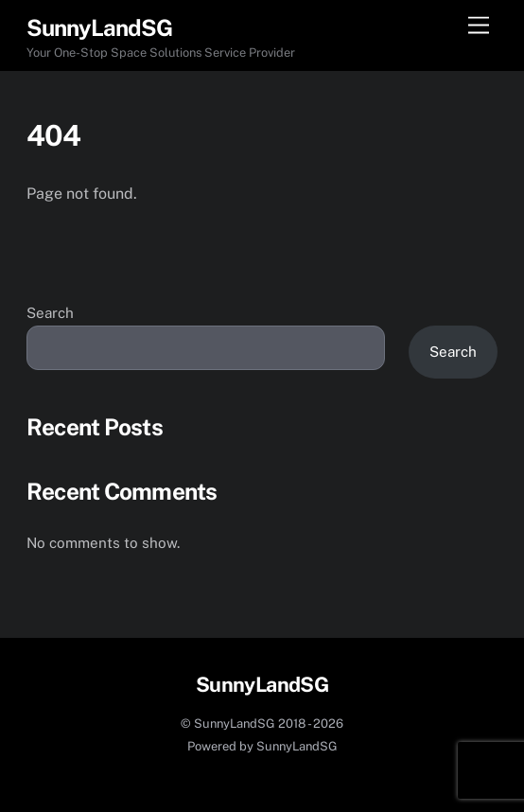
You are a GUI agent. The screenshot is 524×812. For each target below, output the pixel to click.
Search (50, 313)
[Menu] (479, 26)
